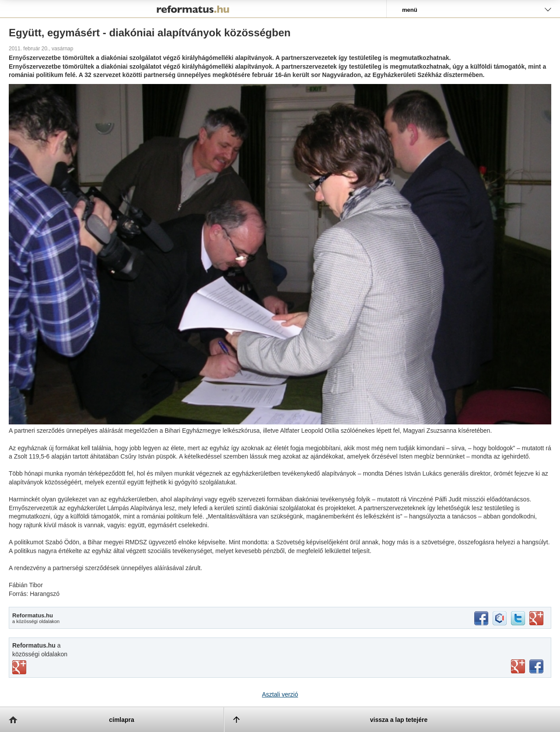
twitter (518, 618)
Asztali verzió (280, 694)
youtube (518, 666)
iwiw (500, 618)
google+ (536, 618)
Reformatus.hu (193, 9)
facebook (481, 618)
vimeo (19, 667)
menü (410, 10)
